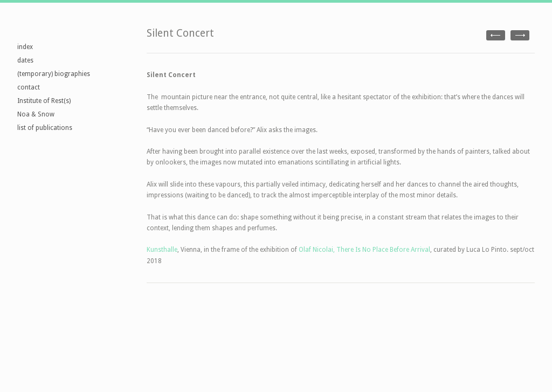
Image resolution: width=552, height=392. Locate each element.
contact (29, 87)
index (25, 47)
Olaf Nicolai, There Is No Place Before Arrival (364, 250)
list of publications (45, 128)
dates (25, 60)
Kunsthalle (162, 250)
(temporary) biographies (54, 74)
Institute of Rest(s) (44, 101)
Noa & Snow (36, 114)
